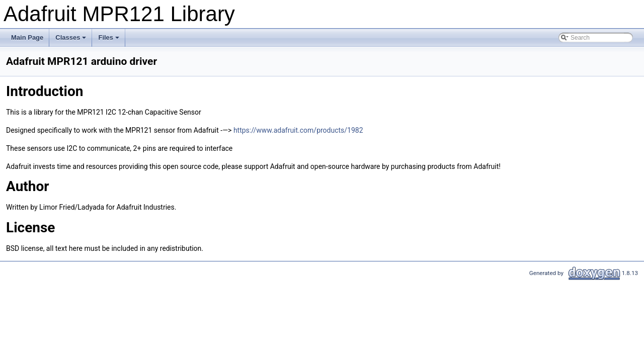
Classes (71, 40)
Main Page (27, 37)
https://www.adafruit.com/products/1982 (298, 130)
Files (109, 40)
